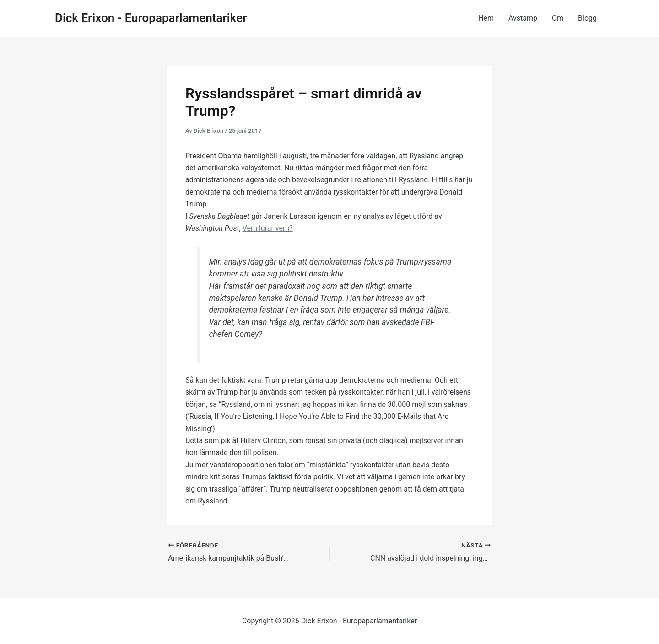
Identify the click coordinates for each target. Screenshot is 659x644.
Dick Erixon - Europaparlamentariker (151, 18)
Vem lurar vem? (268, 228)
